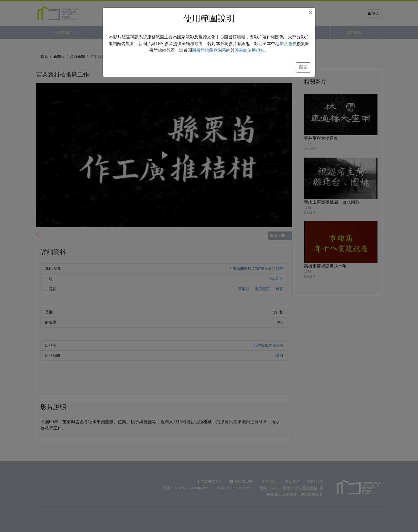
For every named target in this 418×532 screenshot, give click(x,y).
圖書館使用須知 (250, 50)
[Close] (311, 13)
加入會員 (288, 44)
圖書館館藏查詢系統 (211, 50)
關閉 (303, 67)
